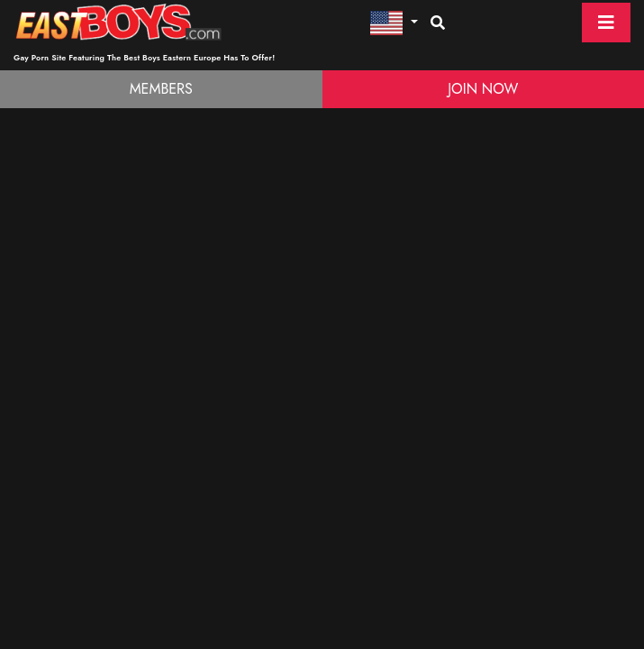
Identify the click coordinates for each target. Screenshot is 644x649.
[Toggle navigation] (606, 23)
